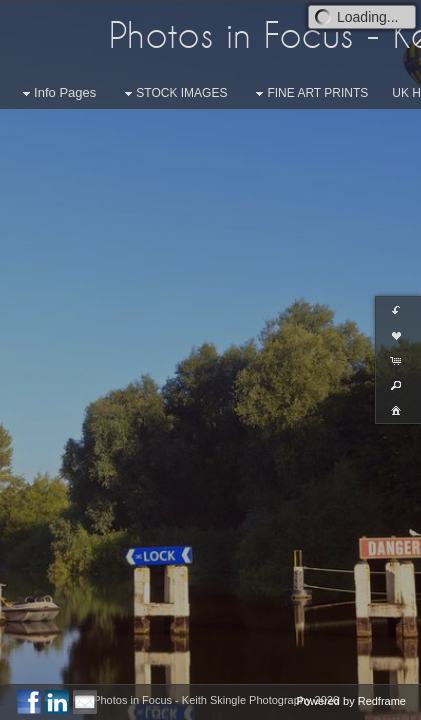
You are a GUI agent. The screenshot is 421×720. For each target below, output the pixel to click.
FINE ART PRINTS (309, 94)
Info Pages (57, 93)
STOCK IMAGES (173, 94)
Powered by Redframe (351, 701)
